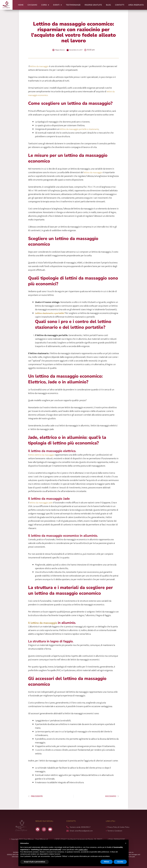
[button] (126, 843)
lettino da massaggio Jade (41, 503)
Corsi (45, 5)
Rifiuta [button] (107, 862)
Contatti (120, 5)
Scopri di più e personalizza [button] (34, 862)
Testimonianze (73, 5)
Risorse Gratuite (93, 5)
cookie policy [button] (83, 850)
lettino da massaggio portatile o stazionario (80, 129)
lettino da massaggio (39, 66)
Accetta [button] (120, 862)
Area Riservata (136, 5)
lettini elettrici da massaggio (42, 455)
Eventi (57, 5)
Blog (108, 5)
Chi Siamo (32, 5)
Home (21, 5)
